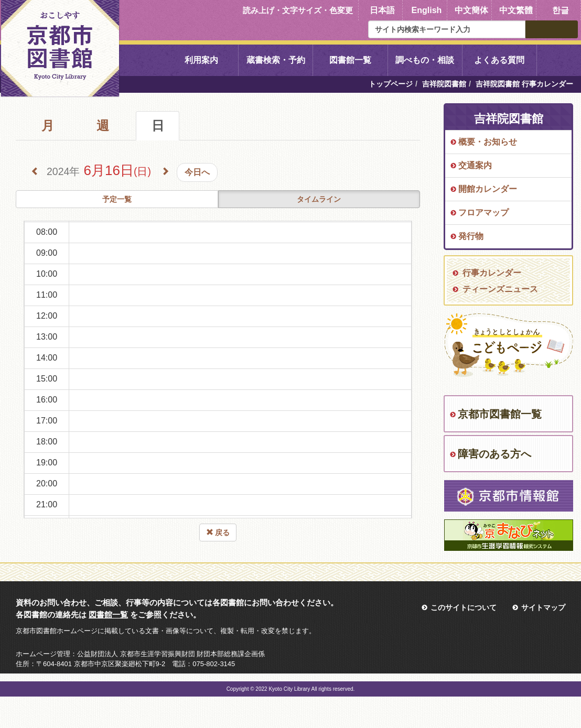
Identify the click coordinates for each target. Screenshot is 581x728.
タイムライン (319, 199)
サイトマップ (543, 607)
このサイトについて (464, 607)
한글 (561, 10)
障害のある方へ (494, 454)
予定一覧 (117, 199)
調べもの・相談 (425, 60)
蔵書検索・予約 (276, 60)
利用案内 (201, 60)
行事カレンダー (492, 273)
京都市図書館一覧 (500, 414)
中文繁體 (516, 10)
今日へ (197, 172)
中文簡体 (471, 10)
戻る (218, 533)
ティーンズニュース (500, 289)
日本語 (382, 10)
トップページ (391, 84)
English (427, 10)
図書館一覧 (350, 60)
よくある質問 (499, 60)
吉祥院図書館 (444, 84)
